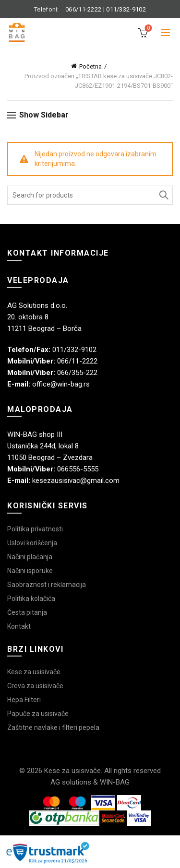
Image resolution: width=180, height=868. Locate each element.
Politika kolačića (31, 598)
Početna (90, 66)
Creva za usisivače (35, 686)
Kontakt (19, 626)
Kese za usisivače (34, 672)
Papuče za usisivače (38, 714)
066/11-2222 (83, 9)
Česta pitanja (27, 612)
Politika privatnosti (35, 529)
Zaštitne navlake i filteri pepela (53, 727)
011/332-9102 (126, 9)
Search (163, 195)
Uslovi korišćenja (32, 543)
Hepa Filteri (24, 700)
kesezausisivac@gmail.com (76, 481)
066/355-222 (77, 373)
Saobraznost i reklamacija (47, 585)
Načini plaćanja (30, 557)
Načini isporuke (30, 571)
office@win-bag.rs (61, 384)
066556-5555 (78, 469)
